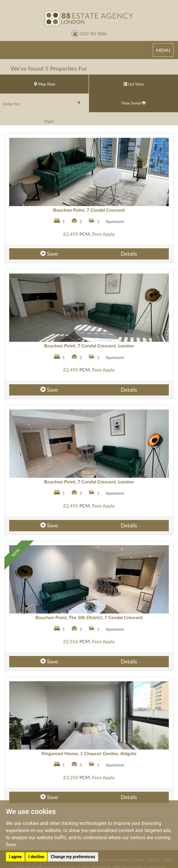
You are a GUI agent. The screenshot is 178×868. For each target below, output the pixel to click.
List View (133, 84)
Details (129, 254)
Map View (44, 84)
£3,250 (71, 777)
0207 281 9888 (89, 34)
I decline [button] (36, 857)
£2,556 (71, 641)
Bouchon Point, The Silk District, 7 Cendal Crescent (89, 617)
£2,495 (71, 234)
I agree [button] (15, 857)
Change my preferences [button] (73, 857)
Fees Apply (103, 234)
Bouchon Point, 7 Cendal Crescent (89, 210)
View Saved (133, 103)
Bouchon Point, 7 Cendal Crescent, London (89, 346)
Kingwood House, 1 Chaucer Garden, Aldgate (89, 753)
